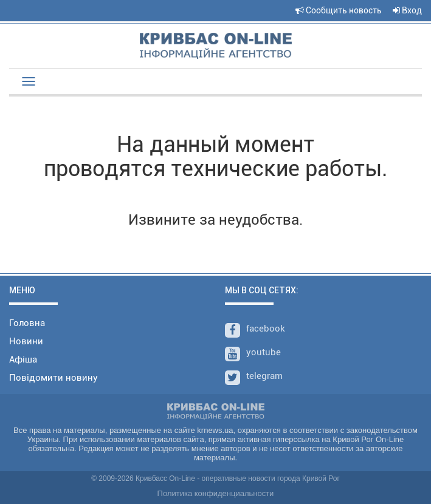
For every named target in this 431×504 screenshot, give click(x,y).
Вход (407, 10)
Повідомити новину (53, 378)
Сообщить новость (339, 10)
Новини (26, 341)
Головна (27, 323)
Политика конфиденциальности (216, 493)
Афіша (23, 359)
